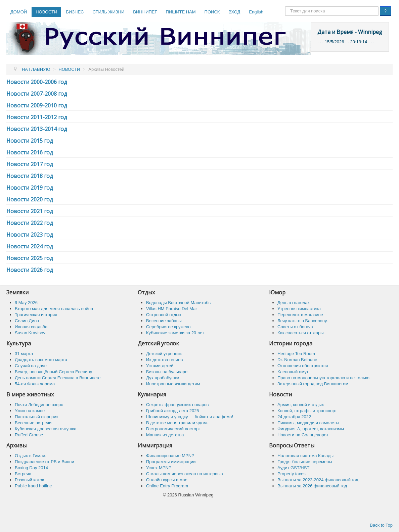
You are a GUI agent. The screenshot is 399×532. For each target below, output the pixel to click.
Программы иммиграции (171, 462)
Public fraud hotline (33, 486)
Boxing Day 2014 (31, 468)
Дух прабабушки (163, 378)
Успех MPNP (159, 468)
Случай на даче (31, 366)
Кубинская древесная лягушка (46, 429)
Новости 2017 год (30, 164)
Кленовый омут (293, 372)
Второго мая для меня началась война (54, 309)
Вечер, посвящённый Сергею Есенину (53, 372)
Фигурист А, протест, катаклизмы (311, 429)
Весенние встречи (33, 423)
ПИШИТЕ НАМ (181, 12)
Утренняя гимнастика (299, 309)
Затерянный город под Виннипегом (313, 384)
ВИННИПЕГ (145, 12)
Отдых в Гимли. (31, 456)
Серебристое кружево (168, 327)
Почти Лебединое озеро (39, 405)
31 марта (24, 354)
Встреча (23, 474)
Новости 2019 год (30, 188)
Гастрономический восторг (173, 429)
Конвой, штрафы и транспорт (307, 411)
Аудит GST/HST (293, 468)
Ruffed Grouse (29, 435)
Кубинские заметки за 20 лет (175, 333)
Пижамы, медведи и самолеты (308, 423)
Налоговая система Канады (305, 456)
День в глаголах (294, 303)
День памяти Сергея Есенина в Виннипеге (58, 378)
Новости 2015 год (30, 141)
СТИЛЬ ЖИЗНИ (108, 12)
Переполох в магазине (300, 315)
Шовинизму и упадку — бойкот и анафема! (190, 417)
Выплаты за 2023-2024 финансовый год (318, 480)
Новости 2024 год (30, 246)
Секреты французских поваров (178, 405)
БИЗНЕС (75, 12)
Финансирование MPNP (170, 456)
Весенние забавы (164, 321)
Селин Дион (27, 321)
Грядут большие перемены (305, 462)
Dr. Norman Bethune (297, 360)
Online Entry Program (167, 486)
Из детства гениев (164, 360)
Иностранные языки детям (173, 384)
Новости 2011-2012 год (37, 117)
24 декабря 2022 (294, 417)
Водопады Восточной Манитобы (179, 303)
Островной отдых (164, 315)
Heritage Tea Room (296, 354)
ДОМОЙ (19, 12)
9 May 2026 (26, 303)
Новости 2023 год (30, 235)
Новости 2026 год (30, 270)
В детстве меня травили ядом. (177, 423)
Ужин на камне (30, 411)
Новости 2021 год (30, 211)
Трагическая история (36, 315)
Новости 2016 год (30, 152)
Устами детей (160, 366)
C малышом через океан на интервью (185, 474)
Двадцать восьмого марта (41, 360)
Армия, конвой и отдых (301, 405)
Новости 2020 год (30, 199)
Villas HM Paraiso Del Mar (171, 309)
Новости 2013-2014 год (37, 129)
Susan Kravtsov (30, 333)
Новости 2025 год (30, 258)
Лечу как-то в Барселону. (303, 321)
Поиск (285, 7)
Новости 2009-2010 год (37, 105)
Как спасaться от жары (301, 333)
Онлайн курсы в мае (167, 480)
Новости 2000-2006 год (37, 82)
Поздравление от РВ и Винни (45, 462)
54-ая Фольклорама (35, 384)
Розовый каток (29, 480)
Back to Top (381, 525)
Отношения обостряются (303, 366)
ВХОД (234, 12)
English (256, 12)
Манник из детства (165, 435)
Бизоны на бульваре (167, 372)
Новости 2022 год (30, 223)
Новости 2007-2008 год (37, 94)
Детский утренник (164, 354)
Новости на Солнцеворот (303, 435)
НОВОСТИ (46, 12)
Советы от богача (295, 327)
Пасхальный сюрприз (36, 417)
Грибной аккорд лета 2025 (173, 411)
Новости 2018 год (30, 176)
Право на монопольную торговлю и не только (323, 378)
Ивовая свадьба (31, 327)
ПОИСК (212, 12)
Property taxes (292, 474)
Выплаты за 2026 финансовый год (312, 486)
